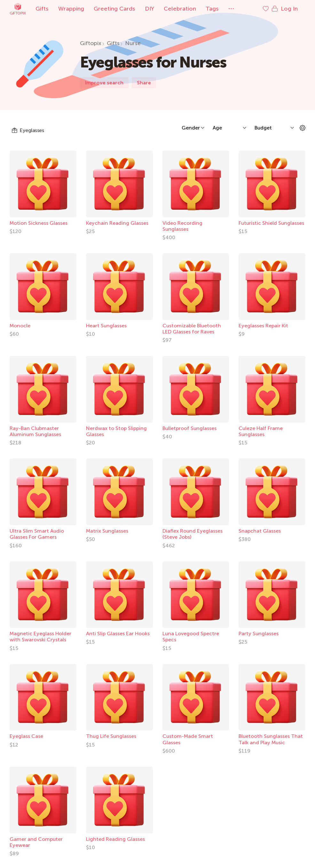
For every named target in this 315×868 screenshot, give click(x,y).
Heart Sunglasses (106, 326)
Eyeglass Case (26, 736)
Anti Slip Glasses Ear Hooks (118, 633)
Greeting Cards (114, 9)
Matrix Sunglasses (107, 531)
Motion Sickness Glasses (39, 223)
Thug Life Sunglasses (111, 736)
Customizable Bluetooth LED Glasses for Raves (192, 329)
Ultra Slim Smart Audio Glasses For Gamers (37, 534)
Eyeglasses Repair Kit (263, 326)
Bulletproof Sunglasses (189, 428)
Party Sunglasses (259, 633)
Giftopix (18, 9)
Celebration (180, 9)
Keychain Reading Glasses (117, 223)
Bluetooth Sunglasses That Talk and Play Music (271, 739)
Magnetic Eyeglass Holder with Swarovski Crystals (40, 637)
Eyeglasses (28, 130)
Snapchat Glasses (260, 531)
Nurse (133, 43)
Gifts (42, 9)
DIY (150, 9)
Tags (212, 9)
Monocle (20, 326)
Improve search (104, 83)
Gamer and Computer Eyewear (36, 842)
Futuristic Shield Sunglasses (271, 223)
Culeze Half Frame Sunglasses (261, 431)
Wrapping (71, 9)
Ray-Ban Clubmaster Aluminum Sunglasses (35, 431)
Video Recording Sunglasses (182, 226)
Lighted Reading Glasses (115, 839)
